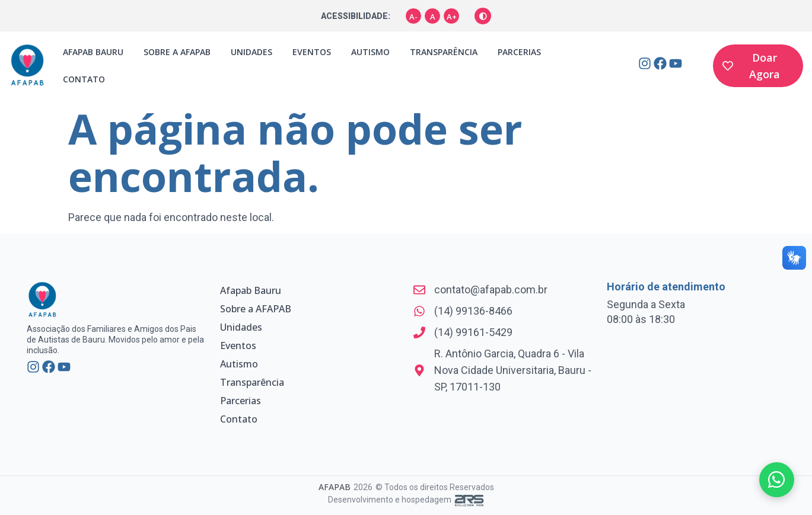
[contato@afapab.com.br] (419, 290)
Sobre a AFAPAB (177, 52)
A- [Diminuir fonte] (413, 17)
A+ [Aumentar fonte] (452, 17)
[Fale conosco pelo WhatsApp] (776, 479)
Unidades (251, 52)
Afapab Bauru (93, 52)
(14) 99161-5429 (473, 332)
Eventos (312, 52)
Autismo (370, 52)
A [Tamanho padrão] (433, 17)
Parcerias (519, 52)
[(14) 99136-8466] (419, 311)
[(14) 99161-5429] (419, 332)
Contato (84, 79)
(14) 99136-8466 (473, 311)
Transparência (444, 52)
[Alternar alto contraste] (483, 16)
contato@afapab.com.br (491, 290)
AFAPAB (335, 487)
